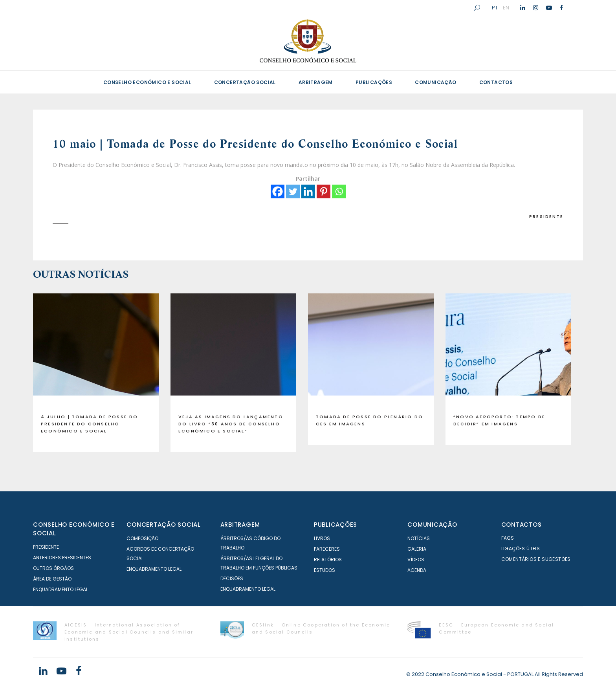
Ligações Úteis (521, 549)
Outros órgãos (53, 568)
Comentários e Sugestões (536, 559)
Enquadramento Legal (60, 589)
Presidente (546, 216)
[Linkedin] (308, 191)
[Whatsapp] (339, 191)
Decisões (232, 578)
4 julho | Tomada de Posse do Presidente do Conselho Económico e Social (90, 424)
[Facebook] (278, 191)
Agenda (417, 570)
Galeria (417, 549)
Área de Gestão (52, 579)
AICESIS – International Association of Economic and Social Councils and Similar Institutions (129, 632)
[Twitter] (293, 191)
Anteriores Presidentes (62, 558)
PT (495, 7)
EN (506, 7)
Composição (142, 538)
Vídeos (416, 560)
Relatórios (328, 560)
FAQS (508, 538)
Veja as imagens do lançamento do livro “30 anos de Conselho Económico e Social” (231, 424)
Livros (322, 538)
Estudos (324, 570)
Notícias (419, 538)
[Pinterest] (324, 191)
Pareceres (327, 549)
